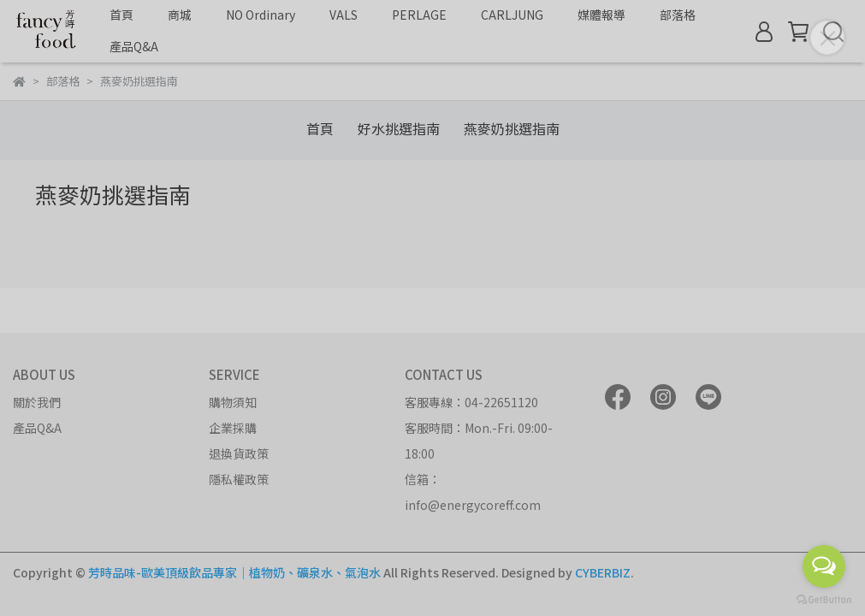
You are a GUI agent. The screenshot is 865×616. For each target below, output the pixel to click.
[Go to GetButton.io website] (824, 599)
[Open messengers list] (824, 566)
